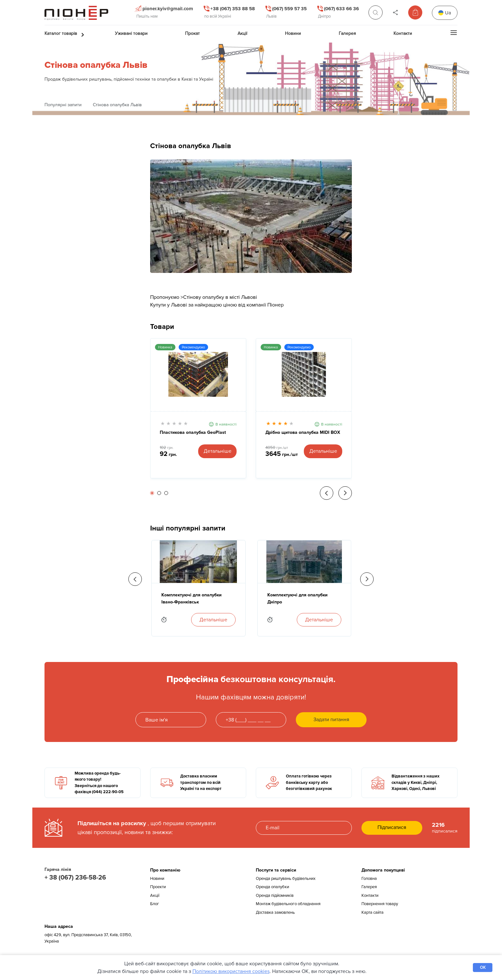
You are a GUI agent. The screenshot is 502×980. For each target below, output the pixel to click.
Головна (369, 879)
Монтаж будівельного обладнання (288, 904)
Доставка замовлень (275, 912)
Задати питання (331, 720)
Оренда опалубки (272, 887)
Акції (155, 896)
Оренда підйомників (275, 896)
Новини (157, 879)
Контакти (370, 896)
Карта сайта (372, 912)
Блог (155, 904)
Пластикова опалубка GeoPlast (193, 432)
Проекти (158, 887)
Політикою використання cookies (231, 971)
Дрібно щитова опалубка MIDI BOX (303, 432)
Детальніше (218, 451)
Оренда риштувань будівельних (286, 879)
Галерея (369, 887)
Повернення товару (380, 904)
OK (483, 968)
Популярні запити (63, 105)
